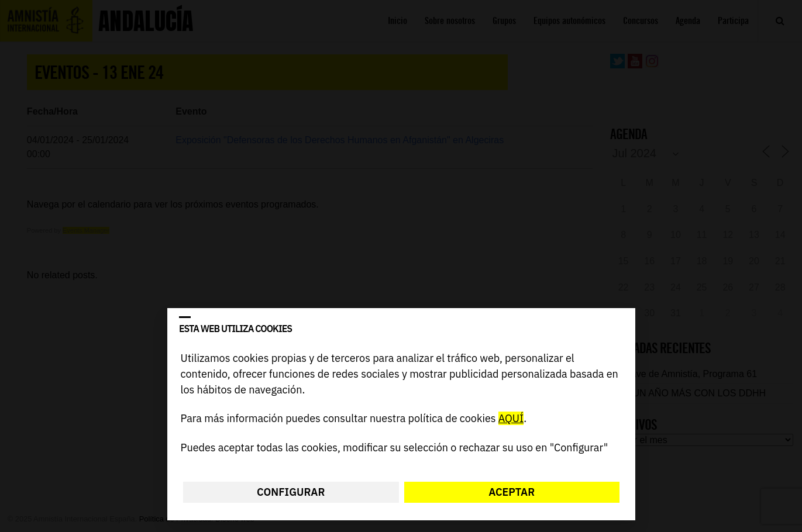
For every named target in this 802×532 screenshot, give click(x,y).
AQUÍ (510, 419)
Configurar (291, 492)
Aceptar (512, 492)
